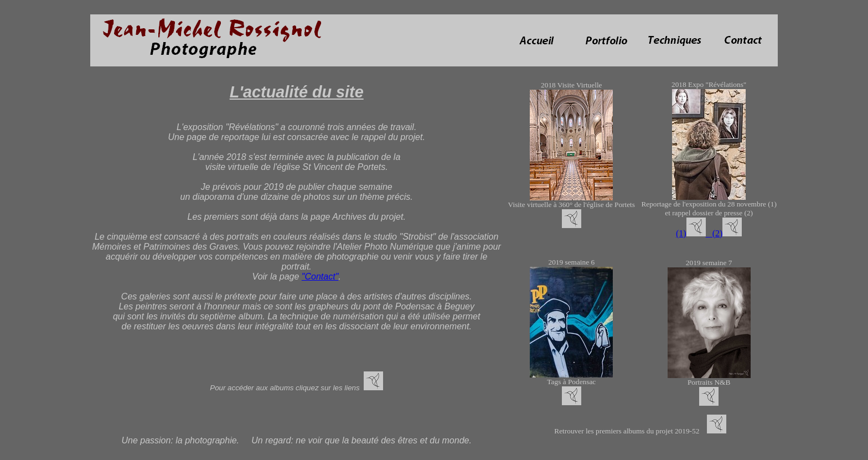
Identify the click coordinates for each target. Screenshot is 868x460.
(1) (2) (699, 233)
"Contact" (320, 276)
